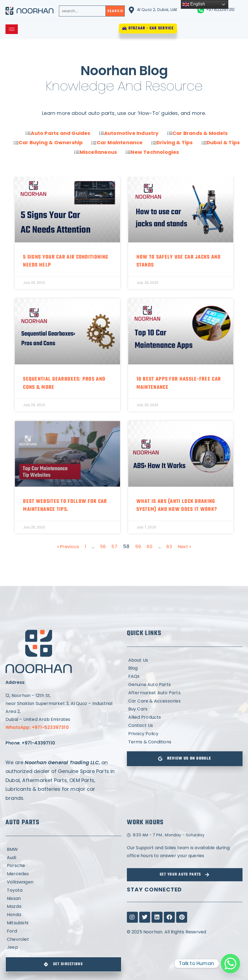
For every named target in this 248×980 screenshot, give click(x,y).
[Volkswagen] (63, 882)
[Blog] (185, 668)
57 (114, 546)
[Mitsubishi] (63, 923)
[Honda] (63, 915)
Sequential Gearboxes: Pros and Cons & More (64, 383)
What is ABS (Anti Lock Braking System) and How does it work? (177, 505)
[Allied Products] (185, 717)
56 (102, 546)
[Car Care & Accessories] (185, 701)
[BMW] (63, 850)
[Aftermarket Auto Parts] (185, 693)
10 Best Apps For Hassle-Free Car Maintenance (179, 383)
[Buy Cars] (185, 709)
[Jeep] (63, 948)
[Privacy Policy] (185, 734)
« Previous (65, 546)
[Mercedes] (63, 874)
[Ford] (63, 931)
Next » (188, 546)
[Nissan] (63, 899)
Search (115, 11)
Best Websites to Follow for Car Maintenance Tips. (65, 505)
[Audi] (63, 858)
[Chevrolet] (63, 940)
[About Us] (185, 660)
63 (171, 546)
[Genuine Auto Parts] (185, 685)
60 (151, 546)
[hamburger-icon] (12, 29)
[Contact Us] (185, 726)
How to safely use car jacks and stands (179, 261)
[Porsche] (63, 866)
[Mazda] (63, 907)
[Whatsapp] (230, 964)
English (194, 4)
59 (139, 546)
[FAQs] (185, 677)
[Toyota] (63, 890)
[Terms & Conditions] (185, 742)
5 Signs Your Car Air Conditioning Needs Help (66, 261)
